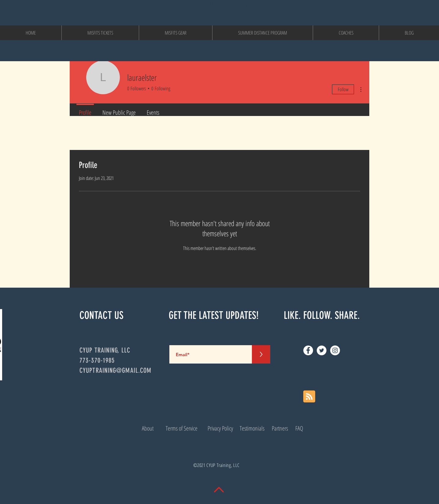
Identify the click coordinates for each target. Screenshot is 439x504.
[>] (261, 354)
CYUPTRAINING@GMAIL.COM (115, 370)
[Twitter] (322, 350)
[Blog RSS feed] (309, 397)
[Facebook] (308, 350)
